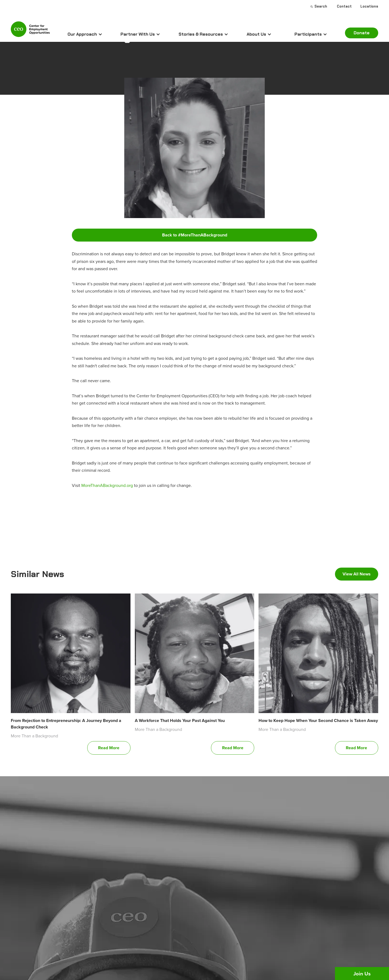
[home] (30, 31)
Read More (109, 748)
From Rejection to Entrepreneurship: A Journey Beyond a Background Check (66, 724)
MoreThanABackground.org (107, 485)
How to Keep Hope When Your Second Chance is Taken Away (318, 720)
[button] (85, 34)
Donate (362, 33)
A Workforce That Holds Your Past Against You (180, 720)
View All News (357, 574)
